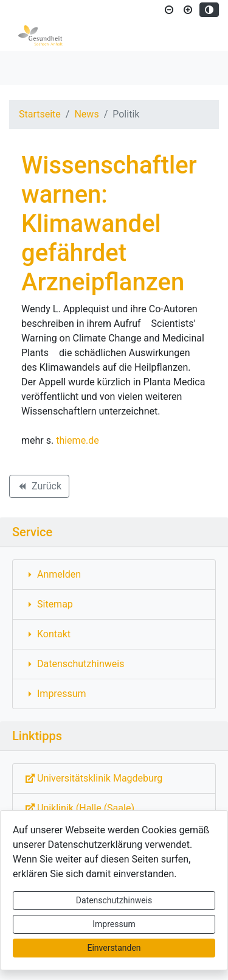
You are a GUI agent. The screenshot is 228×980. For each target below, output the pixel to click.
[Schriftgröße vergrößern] (188, 10)
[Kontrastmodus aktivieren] (209, 10)
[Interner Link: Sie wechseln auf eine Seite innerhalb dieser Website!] (114, 575)
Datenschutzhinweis (114, 900)
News (86, 114)
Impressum (114, 924)
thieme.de (78, 440)
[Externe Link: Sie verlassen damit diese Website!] (114, 779)
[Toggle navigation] (27, 68)
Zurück (39, 488)
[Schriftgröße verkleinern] (169, 10)
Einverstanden (114, 948)
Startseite (40, 114)
